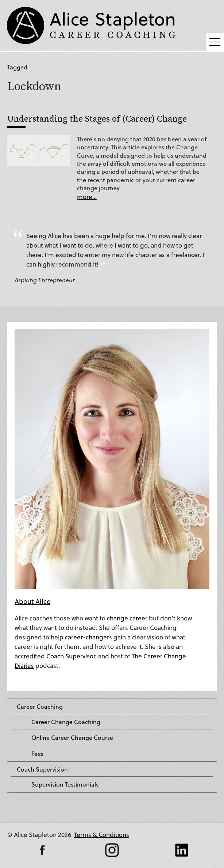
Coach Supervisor (71, 656)
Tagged (17, 67)
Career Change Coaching (66, 722)
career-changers (88, 637)
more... (87, 197)
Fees (37, 754)
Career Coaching (40, 707)
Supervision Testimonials (65, 784)
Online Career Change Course (72, 738)
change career (127, 618)
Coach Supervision (42, 769)
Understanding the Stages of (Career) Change (97, 118)
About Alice (32, 601)
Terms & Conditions (102, 835)
